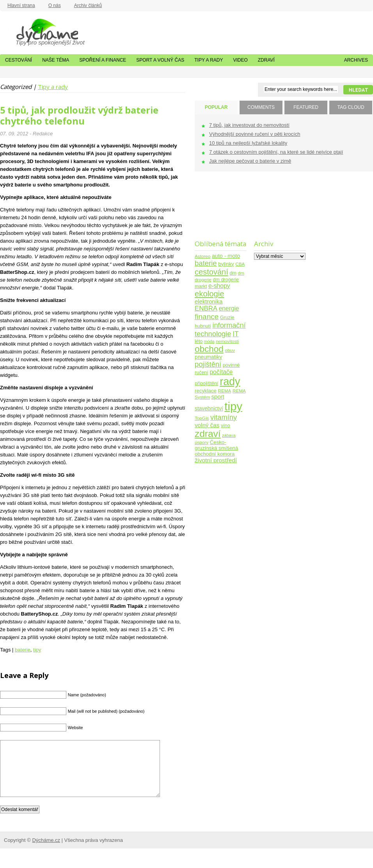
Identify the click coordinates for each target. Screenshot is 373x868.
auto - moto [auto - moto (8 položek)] (226, 256)
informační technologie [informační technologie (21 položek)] (220, 329)
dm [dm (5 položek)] (233, 273)
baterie (23, 650)
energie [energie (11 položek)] (229, 308)
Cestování (19, 60)
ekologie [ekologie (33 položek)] (209, 294)
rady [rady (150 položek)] (230, 382)
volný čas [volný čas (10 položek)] (207, 425)
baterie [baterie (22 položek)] (206, 263)
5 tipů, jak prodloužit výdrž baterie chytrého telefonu (79, 115)
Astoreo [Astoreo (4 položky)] (202, 256)
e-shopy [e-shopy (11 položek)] (219, 286)
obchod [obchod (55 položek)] (209, 349)
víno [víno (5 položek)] (226, 426)
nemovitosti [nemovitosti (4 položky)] (227, 341)
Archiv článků (88, 5)
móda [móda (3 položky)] (209, 341)
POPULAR (216, 107)
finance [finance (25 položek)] (207, 317)
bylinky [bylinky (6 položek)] (226, 264)
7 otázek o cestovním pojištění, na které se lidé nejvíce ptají (276, 152)
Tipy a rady (209, 60)
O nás (55, 5)
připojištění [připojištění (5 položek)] (207, 383)
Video (240, 60)
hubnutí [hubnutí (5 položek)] (203, 326)
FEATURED (306, 107)
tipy (37, 650)
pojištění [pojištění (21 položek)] (208, 364)
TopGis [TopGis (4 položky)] (202, 418)
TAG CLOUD (351, 107)
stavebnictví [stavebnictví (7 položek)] (209, 409)
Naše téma (56, 60)
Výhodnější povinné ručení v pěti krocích (255, 134)
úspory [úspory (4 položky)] (202, 442)
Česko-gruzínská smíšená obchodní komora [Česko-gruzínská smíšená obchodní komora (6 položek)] (216, 448)
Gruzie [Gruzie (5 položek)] (227, 318)
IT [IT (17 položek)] (236, 334)
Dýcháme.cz (39, 31)
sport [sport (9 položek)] (218, 397)
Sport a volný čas (160, 60)
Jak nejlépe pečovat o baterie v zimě (250, 161)
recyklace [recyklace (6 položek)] (206, 391)
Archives (356, 60)
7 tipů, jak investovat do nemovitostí (249, 125)
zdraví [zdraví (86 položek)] (208, 434)
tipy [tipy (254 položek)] (233, 406)
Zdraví (266, 60)
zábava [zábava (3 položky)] (229, 435)
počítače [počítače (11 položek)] (221, 372)
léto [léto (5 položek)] (199, 341)
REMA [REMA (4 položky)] (225, 391)
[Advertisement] (219, 210)
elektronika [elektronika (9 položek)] (209, 302)
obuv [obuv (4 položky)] (230, 350)
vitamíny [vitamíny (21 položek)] (224, 417)
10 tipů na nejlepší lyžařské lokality (248, 143)
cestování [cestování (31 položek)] (211, 272)
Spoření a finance (103, 60)
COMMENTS (261, 107)
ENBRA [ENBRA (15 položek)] (206, 308)
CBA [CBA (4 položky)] (240, 264)
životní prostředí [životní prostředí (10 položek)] (216, 460)
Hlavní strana (21, 5)
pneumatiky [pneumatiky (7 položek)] (208, 357)
